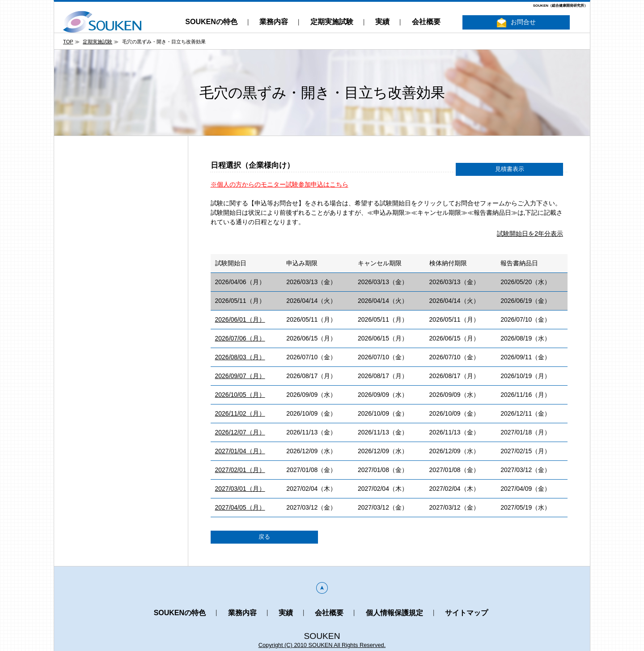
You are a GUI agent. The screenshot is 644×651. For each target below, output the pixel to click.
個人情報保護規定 (394, 613)
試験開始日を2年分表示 (530, 234)
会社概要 (426, 22)
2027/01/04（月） (240, 451)
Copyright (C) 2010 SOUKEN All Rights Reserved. (322, 645)
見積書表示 (510, 169)
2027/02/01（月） (240, 470)
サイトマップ (466, 613)
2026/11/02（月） (240, 413)
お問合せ (516, 23)
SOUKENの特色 (211, 22)
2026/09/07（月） (240, 376)
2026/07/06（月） (240, 338)
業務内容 (274, 22)
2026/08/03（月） (240, 357)
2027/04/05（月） (240, 507)
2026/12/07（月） (240, 432)
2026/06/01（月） (240, 319)
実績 (382, 22)
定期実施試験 (332, 22)
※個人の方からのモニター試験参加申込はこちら (280, 184)
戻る (264, 537)
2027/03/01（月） (240, 489)
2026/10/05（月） (240, 395)
